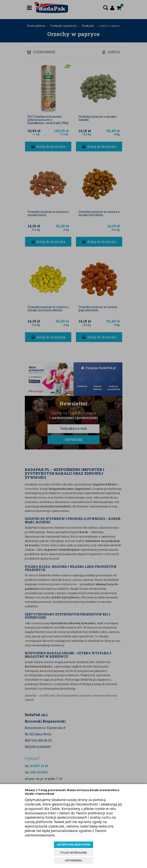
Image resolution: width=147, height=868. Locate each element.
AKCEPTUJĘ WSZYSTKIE (73, 845)
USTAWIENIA (73, 860)
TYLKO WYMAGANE (73, 853)
